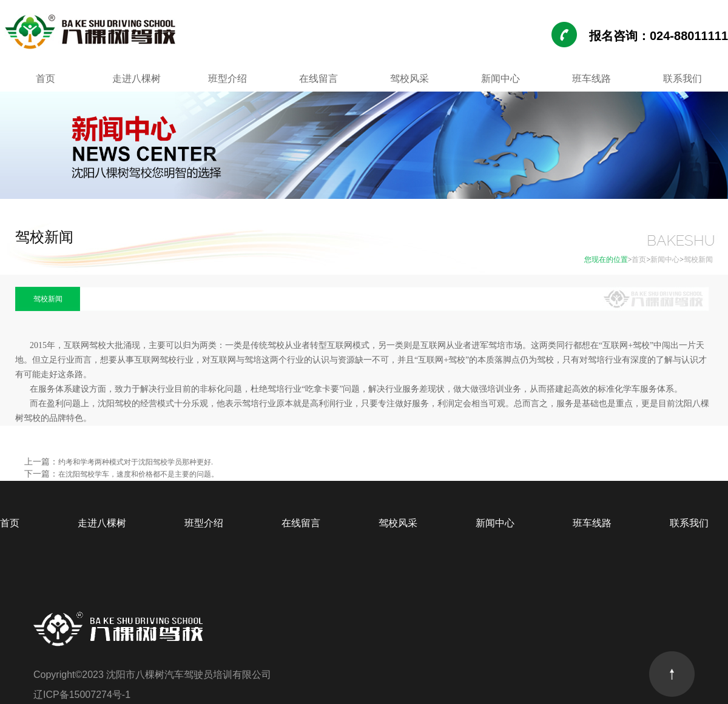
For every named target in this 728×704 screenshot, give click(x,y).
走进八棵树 (136, 79)
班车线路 (591, 79)
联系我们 (682, 79)
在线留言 (318, 79)
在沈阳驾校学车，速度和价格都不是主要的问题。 (138, 474)
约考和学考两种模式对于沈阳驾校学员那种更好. (136, 462)
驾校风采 (409, 79)
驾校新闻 (698, 260)
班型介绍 (227, 79)
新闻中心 (500, 79)
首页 (45, 79)
